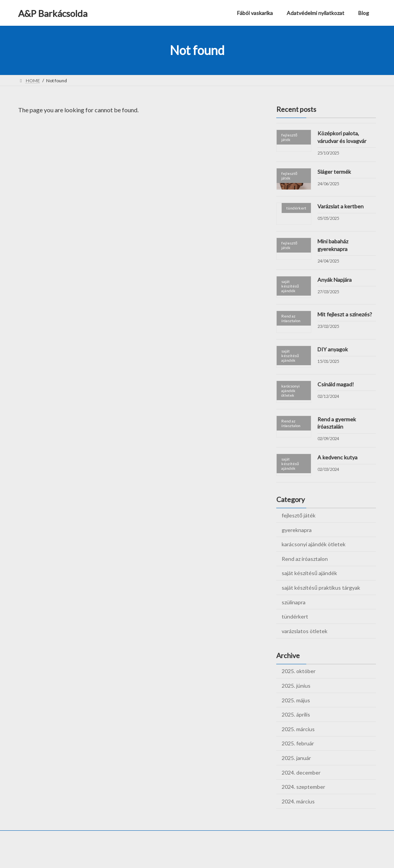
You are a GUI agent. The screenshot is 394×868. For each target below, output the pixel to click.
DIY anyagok (333, 349)
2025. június (296, 686)
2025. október (299, 671)
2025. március (298, 729)
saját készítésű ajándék (309, 573)
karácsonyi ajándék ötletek (314, 544)
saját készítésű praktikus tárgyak (321, 588)
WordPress (155, 854)
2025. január (296, 758)
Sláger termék (334, 172)
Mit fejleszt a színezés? (345, 315)
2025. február (298, 744)
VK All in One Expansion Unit (247, 854)
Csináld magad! (336, 384)
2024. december (301, 772)
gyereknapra (297, 530)
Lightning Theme (195, 854)
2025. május (296, 700)
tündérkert (295, 616)
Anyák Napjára (335, 280)
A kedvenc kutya (337, 457)
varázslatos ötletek (305, 631)
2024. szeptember (303, 787)
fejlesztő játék (299, 515)
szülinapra (294, 602)
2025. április (296, 714)
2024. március (298, 801)
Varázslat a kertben (341, 207)
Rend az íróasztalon (305, 559)
